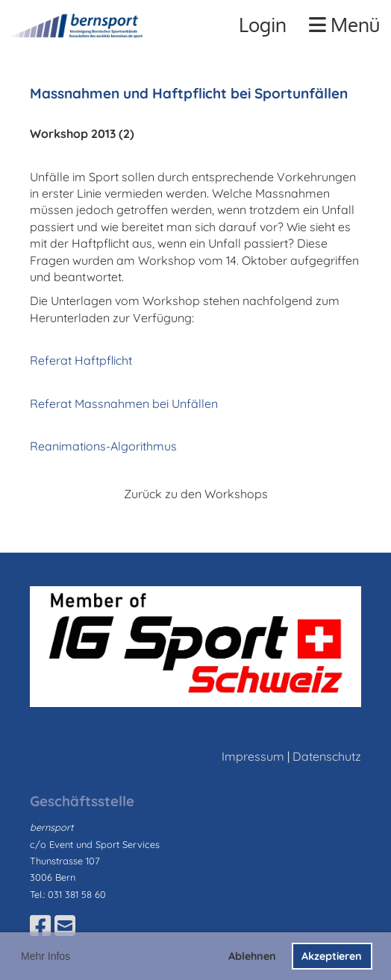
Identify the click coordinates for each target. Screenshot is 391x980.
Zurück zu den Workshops (196, 494)
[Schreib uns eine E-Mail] (65, 926)
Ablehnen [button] (252, 956)
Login (263, 24)
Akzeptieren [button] (332, 956)
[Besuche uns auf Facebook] (40, 926)
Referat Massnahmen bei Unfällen (124, 403)
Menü (344, 24)
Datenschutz (327, 756)
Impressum (253, 756)
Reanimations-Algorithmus (103, 446)
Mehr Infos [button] (46, 956)
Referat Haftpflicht (81, 360)
